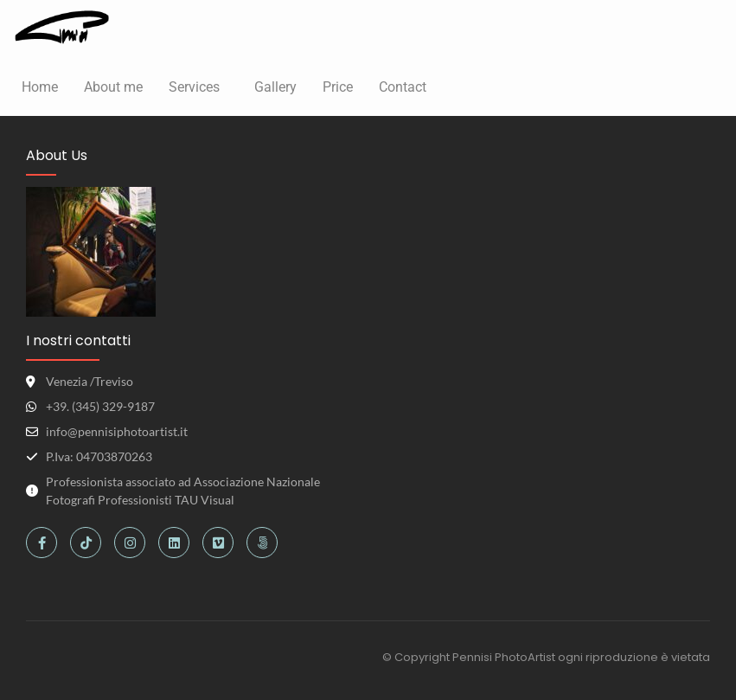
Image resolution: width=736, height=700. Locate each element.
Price (338, 87)
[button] (198, 87)
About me (113, 87)
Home (40, 87)
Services (194, 87)
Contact (403, 87)
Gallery (275, 87)
